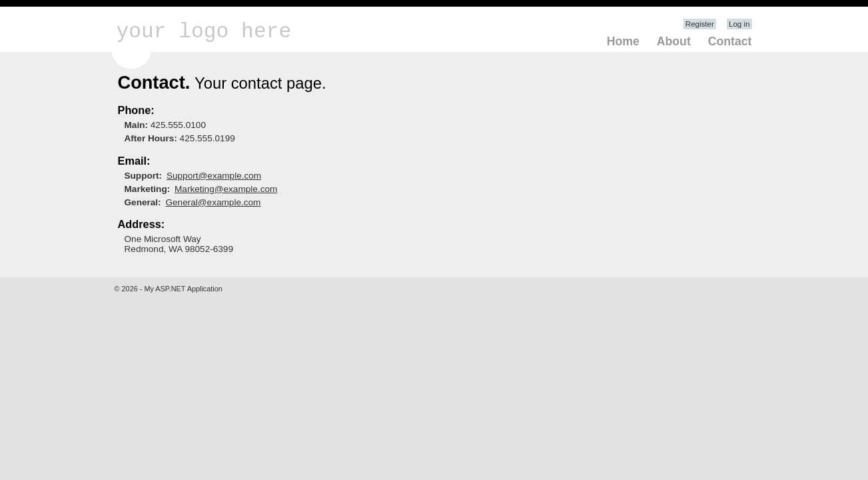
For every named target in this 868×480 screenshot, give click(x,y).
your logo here (204, 32)
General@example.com (213, 202)
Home (623, 41)
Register (700, 24)
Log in (739, 24)
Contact (730, 41)
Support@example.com (214, 176)
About (674, 41)
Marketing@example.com (226, 189)
